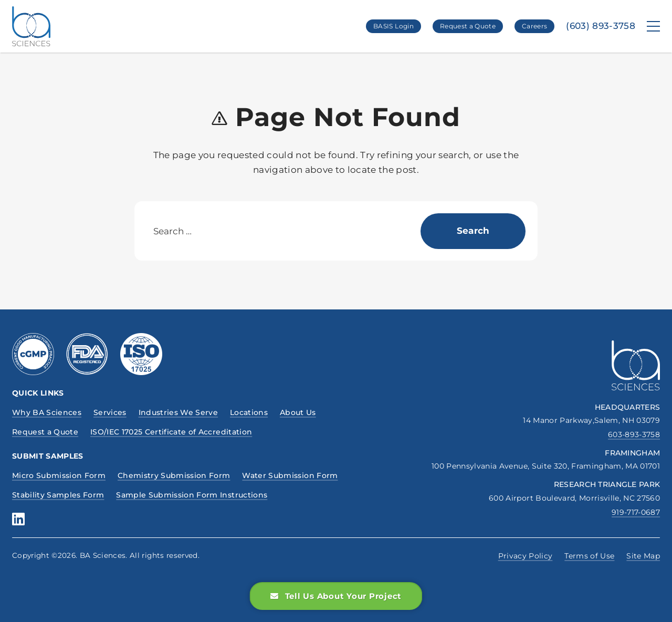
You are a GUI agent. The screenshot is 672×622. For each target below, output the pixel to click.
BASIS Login (393, 26)
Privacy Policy (526, 556)
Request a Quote (468, 26)
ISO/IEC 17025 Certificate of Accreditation (171, 432)
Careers (534, 26)
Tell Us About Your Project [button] (336, 596)
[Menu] (653, 26)
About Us (298, 412)
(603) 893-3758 (601, 26)
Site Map (643, 556)
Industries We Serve (178, 412)
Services (110, 412)
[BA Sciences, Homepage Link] (31, 26)
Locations (249, 412)
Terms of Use (589, 556)
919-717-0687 (636, 512)
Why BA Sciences (47, 412)
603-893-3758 (634, 434)
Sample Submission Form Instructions (192, 495)
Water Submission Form (290, 475)
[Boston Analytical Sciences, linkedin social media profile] (18, 519)
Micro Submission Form (59, 475)
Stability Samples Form (58, 495)
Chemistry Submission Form (174, 475)
